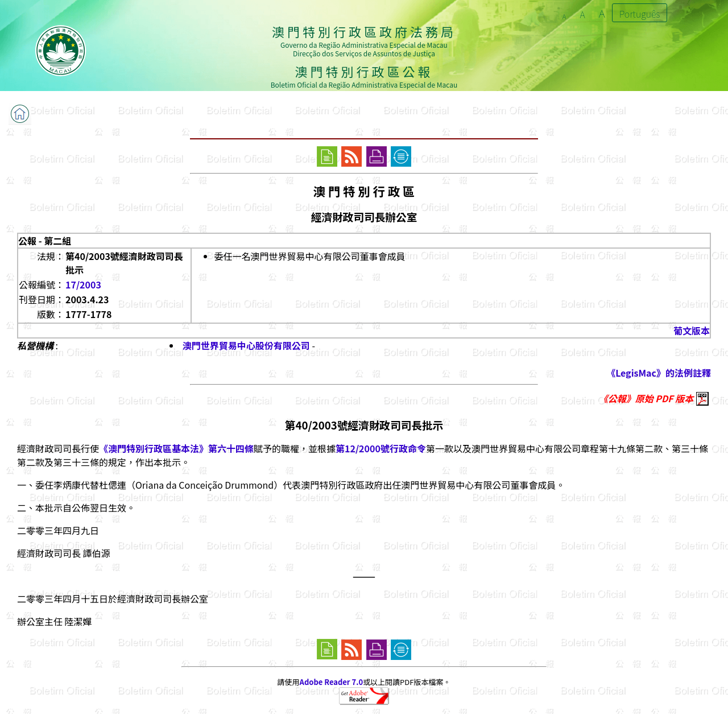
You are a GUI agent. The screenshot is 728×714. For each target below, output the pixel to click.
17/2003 (83, 284)
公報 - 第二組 (45, 241)
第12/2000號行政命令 (381, 448)
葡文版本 (692, 331)
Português (640, 14)
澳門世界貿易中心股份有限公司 (246, 345)
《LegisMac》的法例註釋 (659, 373)
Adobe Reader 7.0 (331, 682)
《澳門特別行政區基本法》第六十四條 (176, 448)
